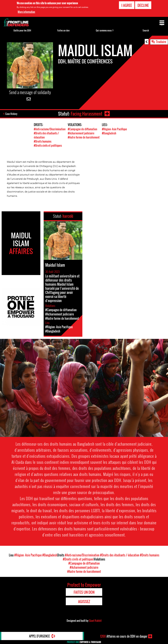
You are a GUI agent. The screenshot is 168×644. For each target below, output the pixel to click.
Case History (11, 114)
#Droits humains (43, 141)
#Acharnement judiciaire (81, 133)
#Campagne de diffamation (82, 129)
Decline (143, 5)
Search (146, 30)
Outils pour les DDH (22, 30)
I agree (127, 5)
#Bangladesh (109, 133)
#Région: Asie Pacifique (114, 129)
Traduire (161, 42)
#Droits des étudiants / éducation (120, 555)
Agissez (84, 601)
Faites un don (63, 30)
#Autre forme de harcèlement (84, 137)
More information (26, 12)
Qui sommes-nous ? (105, 30)
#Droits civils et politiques (48, 145)
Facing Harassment (87, 114)
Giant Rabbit (95, 621)
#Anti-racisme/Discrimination (50, 129)
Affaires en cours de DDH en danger (124, 636)
